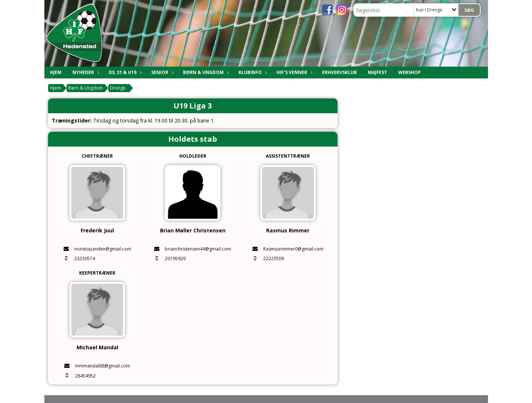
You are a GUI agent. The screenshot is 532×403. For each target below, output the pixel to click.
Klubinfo (252, 72)
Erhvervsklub (339, 72)
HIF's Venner (294, 72)
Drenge (118, 88)
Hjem (56, 72)
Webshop (409, 72)
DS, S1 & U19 (124, 72)
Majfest (377, 72)
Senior (162, 72)
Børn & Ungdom (205, 72)
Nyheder (85, 72)
